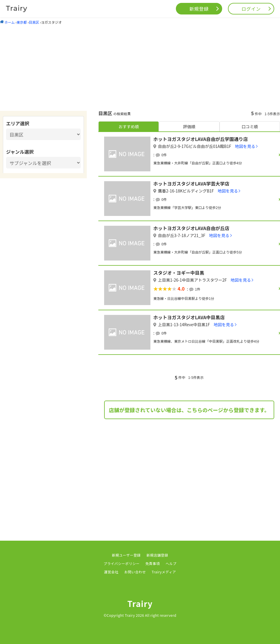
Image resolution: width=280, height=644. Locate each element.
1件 (198, 289)
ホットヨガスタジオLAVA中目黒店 (189, 317)
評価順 (189, 126)
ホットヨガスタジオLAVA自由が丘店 (191, 228)
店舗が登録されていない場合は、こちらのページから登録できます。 (189, 410)
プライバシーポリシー (122, 563)
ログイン (251, 9)
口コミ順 (250, 126)
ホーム (7, 22)
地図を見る (245, 146)
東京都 (22, 22)
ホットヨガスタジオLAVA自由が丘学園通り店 (201, 139)
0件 (164, 155)
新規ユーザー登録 (126, 555)
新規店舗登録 (157, 555)
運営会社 (111, 572)
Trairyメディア (164, 572)
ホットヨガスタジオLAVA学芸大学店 (191, 184)
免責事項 (153, 563)
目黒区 (34, 22)
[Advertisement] (140, 67)
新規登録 (199, 9)
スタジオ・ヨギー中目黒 (179, 273)
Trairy (140, 603)
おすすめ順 (129, 126)
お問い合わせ (135, 572)
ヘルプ (171, 563)
